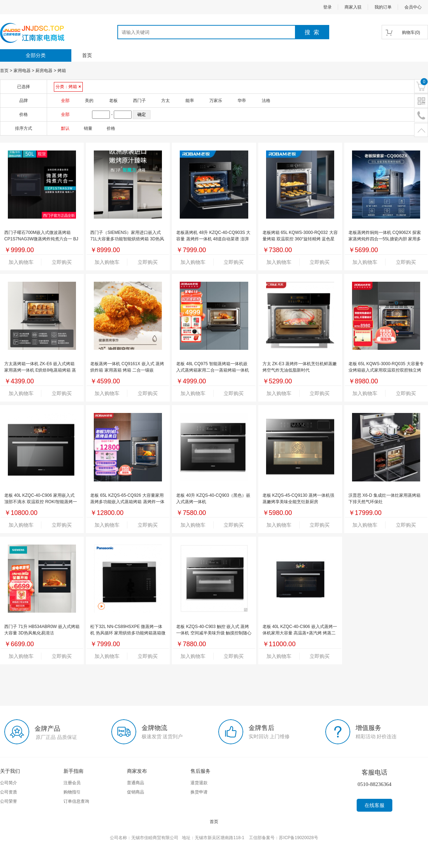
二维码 (421, 101)
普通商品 (136, 783)
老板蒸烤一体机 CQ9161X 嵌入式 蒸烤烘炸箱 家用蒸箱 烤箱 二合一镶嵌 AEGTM (127, 370)
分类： (68, 87)
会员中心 (413, 7)
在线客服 (374, 805)
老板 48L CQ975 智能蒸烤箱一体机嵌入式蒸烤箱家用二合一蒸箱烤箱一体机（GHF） (213, 370)
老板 (113, 101)
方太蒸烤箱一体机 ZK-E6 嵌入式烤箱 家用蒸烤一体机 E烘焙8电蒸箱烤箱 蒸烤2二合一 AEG (40, 370)
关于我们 (10, 771)
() (411, 32)
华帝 (242, 101)
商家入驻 (353, 7)
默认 (65, 128)
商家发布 (137, 771)
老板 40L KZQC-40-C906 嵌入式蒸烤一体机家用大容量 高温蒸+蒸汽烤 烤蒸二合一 (300, 633)
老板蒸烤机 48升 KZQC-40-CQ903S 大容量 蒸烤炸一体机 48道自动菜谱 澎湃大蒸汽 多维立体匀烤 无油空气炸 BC (213, 239)
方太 (165, 101)
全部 (65, 101)
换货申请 (199, 792)
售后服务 (200, 771)
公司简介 (9, 783)
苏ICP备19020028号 (298, 838)
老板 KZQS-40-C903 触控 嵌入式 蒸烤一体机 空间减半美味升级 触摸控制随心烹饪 (214, 633)
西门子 (139, 101)
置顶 (421, 130)
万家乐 (216, 101)
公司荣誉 (9, 801)
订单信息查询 (76, 801)
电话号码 (421, 116)
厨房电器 (44, 71)
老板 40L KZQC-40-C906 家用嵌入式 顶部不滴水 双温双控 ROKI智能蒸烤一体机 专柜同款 (41, 502)
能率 (190, 101)
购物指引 (72, 792)
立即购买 (62, 262)
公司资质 (9, 792)
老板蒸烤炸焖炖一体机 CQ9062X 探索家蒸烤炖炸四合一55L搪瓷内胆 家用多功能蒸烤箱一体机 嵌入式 (385, 239)
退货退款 (199, 783)
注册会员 (72, 783)
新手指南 (73, 771)
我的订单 (383, 7)
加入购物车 (21, 262)
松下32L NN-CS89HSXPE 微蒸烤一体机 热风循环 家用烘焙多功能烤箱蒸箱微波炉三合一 (128, 633)
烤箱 (62, 71)
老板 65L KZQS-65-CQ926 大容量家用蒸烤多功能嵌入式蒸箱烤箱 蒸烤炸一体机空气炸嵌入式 (127, 502)
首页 (87, 55)
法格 (266, 101)
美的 (89, 101)
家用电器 (22, 71)
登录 (327, 7)
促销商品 (136, 792)
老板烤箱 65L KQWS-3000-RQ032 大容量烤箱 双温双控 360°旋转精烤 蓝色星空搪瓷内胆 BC (300, 239)
